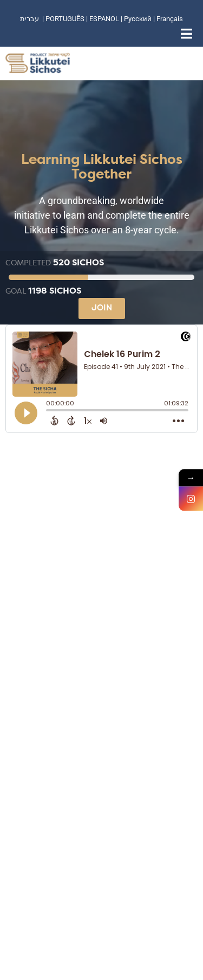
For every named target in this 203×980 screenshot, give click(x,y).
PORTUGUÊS (65, 19)
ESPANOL (104, 19)
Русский (139, 19)
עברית (30, 19)
